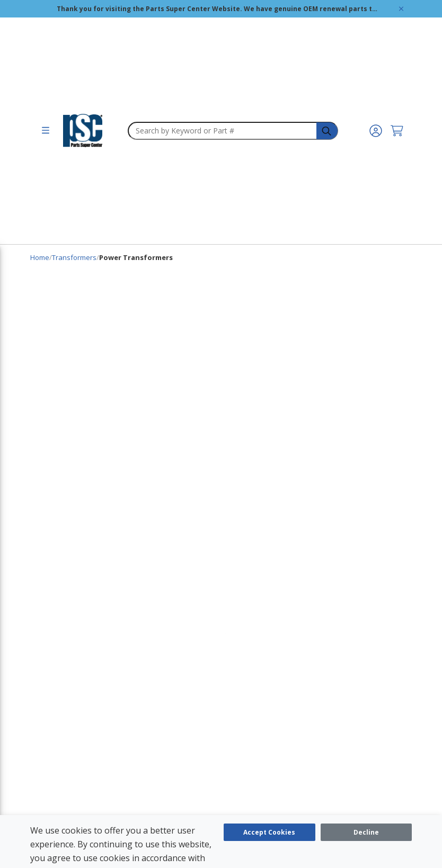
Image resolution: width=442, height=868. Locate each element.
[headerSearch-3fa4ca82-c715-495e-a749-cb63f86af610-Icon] (327, 131)
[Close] (366, 832)
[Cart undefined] (397, 131)
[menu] (46, 131)
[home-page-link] (83, 131)
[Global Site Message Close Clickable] (401, 9)
